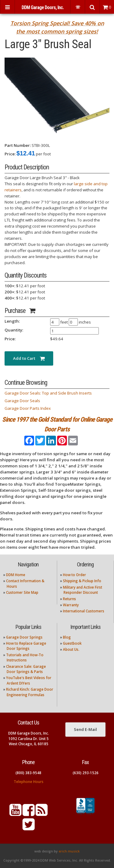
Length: (12, 321)
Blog (67, 637)
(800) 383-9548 (28, 773)
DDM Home (16, 575)
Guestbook (72, 643)
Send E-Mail (85, 729)
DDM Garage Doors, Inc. (43, 7)
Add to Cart (29, 358)
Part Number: (18, 145)
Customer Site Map (22, 592)
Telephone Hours (29, 782)
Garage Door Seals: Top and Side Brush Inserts (48, 393)
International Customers (84, 611)
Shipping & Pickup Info (82, 581)
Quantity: (14, 330)
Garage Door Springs (24, 637)
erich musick (69, 851)
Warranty (71, 605)
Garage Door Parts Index (28, 408)
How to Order (74, 575)
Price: (10, 154)
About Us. (71, 649)
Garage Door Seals (22, 401)
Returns (69, 599)
